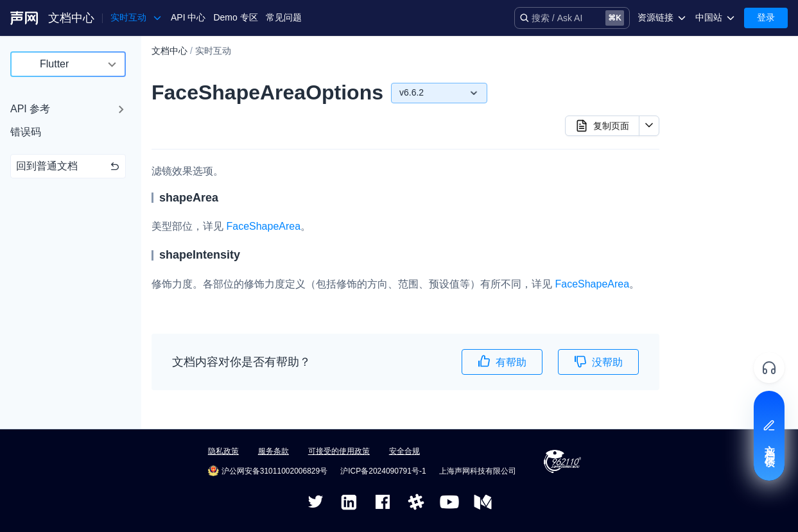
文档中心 (71, 18)
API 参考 (30, 109)
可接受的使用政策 (339, 451)
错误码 (26, 132)
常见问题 (284, 17)
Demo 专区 (235, 17)
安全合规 (404, 451)
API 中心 (188, 17)
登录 (766, 17)
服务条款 (273, 451)
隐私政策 (223, 451)
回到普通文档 (68, 166)
